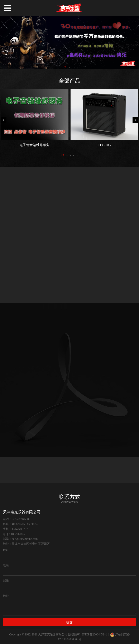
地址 (6, 596)
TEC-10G (104, 145)
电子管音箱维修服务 (34, 145)
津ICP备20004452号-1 (96, 635)
